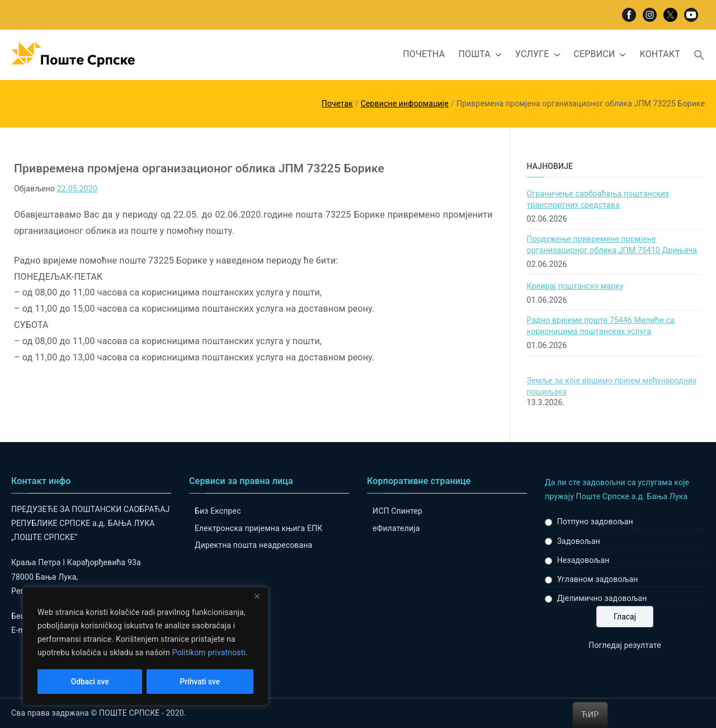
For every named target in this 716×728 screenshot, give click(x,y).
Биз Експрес (218, 511)
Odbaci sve (90, 682)
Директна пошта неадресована (253, 545)
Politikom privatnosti (209, 654)
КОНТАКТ (660, 54)
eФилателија (396, 528)
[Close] (257, 598)
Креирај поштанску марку (575, 286)
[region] (145, 647)
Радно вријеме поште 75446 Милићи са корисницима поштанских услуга (601, 326)
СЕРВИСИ (600, 55)
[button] (496, 55)
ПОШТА (480, 55)
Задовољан (579, 541)
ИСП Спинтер (397, 511)
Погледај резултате (625, 645)
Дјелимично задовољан (602, 598)
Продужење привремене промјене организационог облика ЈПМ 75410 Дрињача (612, 245)
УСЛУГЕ (538, 55)
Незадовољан (583, 560)
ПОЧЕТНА (424, 54)
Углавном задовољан (598, 579)
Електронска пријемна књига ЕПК (258, 528)
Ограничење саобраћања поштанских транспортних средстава (598, 199)
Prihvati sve (200, 682)
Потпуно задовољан (595, 522)
